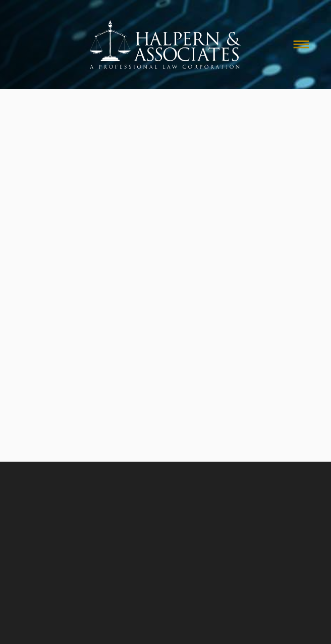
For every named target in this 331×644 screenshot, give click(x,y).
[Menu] (301, 44)
